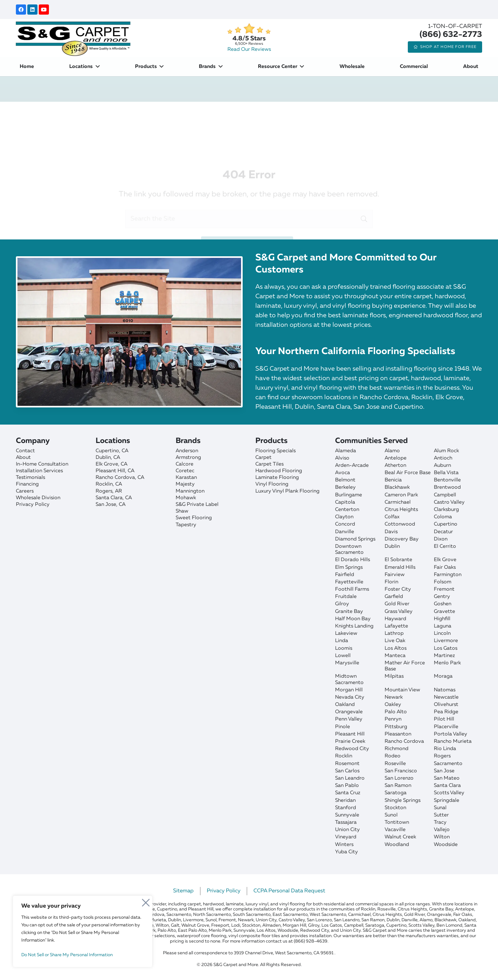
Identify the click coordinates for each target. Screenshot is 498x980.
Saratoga (396, 793)
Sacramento (448, 764)
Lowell (343, 656)
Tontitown (397, 822)
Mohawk (186, 498)
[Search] (364, 192)
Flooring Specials (276, 451)
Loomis (344, 648)
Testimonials (30, 478)
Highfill (442, 619)
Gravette (444, 612)
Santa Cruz (348, 793)
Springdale (447, 801)
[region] (83, 931)
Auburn (442, 466)
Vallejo (442, 830)
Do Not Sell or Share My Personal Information (67, 955)
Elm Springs (349, 567)
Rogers (442, 756)
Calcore (185, 464)
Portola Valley (451, 734)
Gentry (442, 597)
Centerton (347, 510)
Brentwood (447, 487)
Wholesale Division (38, 498)
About (23, 458)
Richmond (397, 749)
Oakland (345, 705)
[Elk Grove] (132, 464)
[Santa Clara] (132, 498)
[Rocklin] (132, 484)
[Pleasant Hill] (132, 471)
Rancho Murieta (453, 742)
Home (170, 111)
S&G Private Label (197, 505)
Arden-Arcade (352, 466)
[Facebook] (21, 10)
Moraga (443, 676)
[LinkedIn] (32, 10)
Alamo (392, 451)
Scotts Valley (449, 793)
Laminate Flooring (277, 478)
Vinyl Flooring (272, 484)
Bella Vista (446, 473)
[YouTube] (44, 10)
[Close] (146, 901)
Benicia (393, 480)
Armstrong (188, 458)
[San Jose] (132, 505)
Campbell (445, 495)
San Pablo (347, 786)
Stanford (346, 808)
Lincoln (442, 634)
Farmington (448, 575)
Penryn (393, 719)
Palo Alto (396, 712)
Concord (345, 524)
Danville (345, 532)
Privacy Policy (33, 505)
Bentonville (447, 480)
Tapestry (186, 525)
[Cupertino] (132, 451)
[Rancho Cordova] (132, 478)
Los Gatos (446, 648)
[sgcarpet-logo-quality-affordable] (73, 38)
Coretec (185, 471)
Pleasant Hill (350, 734)
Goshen (443, 604)
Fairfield (345, 575)
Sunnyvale (347, 815)
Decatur (443, 532)
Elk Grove (445, 560)
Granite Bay (349, 612)
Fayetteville (349, 582)
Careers (25, 491)
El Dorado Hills (353, 560)
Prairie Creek (350, 742)
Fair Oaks (445, 567)
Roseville (395, 764)
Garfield (394, 597)
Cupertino (446, 524)
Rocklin (344, 756)
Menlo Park (447, 663)
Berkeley (345, 487)
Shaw (182, 511)
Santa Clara (447, 786)
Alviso (342, 458)
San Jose (444, 771)
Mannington (190, 491)
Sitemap (183, 891)
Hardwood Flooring (279, 471)
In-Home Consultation (42, 464)
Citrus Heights (401, 510)
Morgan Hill (349, 690)
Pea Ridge (446, 712)
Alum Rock (446, 451)
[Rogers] (132, 491)
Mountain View (402, 690)
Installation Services (39, 471)
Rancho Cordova (404, 742)
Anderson (187, 451)
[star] (249, 29)
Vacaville (395, 830)
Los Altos (396, 648)
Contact (25, 451)
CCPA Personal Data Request (289, 891)
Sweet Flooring (194, 518)
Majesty (185, 484)
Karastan (186, 478)
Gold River (397, 604)
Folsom (443, 582)
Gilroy (342, 604)
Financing (27, 484)
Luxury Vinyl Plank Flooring (287, 491)
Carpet (263, 458)
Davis (391, 532)
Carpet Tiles (269, 464)
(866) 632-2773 (451, 35)
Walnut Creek (400, 837)
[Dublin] (132, 458)
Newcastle (446, 697)
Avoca (343, 473)
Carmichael (398, 502)
